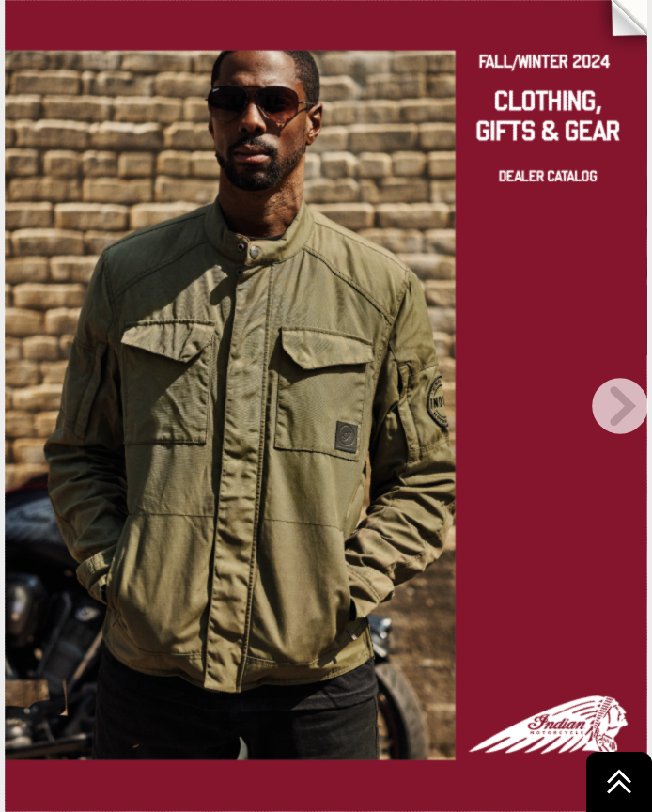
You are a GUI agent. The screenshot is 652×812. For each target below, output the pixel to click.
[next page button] (620, 406)
